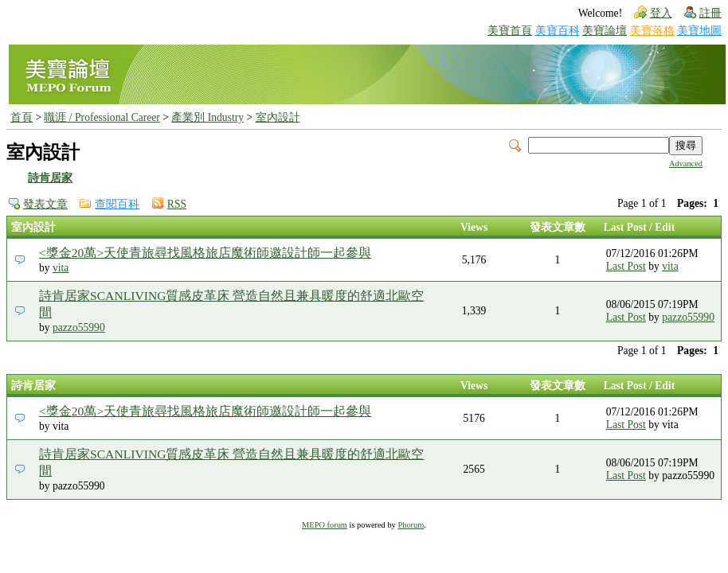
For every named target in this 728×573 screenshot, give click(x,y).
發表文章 (45, 204)
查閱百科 (117, 204)
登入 (661, 13)
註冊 (710, 13)
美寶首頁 (510, 31)
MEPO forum (325, 525)
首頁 (22, 117)
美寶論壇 (605, 31)
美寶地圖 (699, 31)
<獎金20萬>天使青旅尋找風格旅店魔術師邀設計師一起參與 (205, 253)
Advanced (686, 164)
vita (61, 268)
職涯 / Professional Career (102, 117)
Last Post (626, 266)
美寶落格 (652, 31)
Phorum (411, 525)
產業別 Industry (207, 117)
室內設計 (278, 117)
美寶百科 (558, 31)
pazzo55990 (79, 327)
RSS (177, 204)
